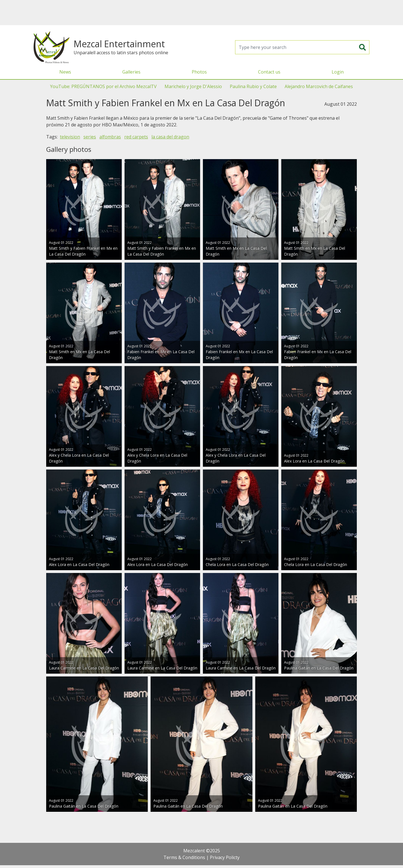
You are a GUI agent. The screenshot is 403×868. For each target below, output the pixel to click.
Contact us (269, 72)
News (65, 72)
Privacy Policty (225, 857)
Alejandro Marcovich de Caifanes (319, 86)
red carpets (136, 137)
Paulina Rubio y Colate (253, 86)
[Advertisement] (201, 13)
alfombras (110, 137)
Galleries (131, 72)
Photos (199, 72)
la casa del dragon (170, 137)
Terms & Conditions (184, 857)
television (70, 137)
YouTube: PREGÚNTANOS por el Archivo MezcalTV (103, 86)
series (90, 137)
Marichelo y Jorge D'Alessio (193, 86)
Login (338, 72)
